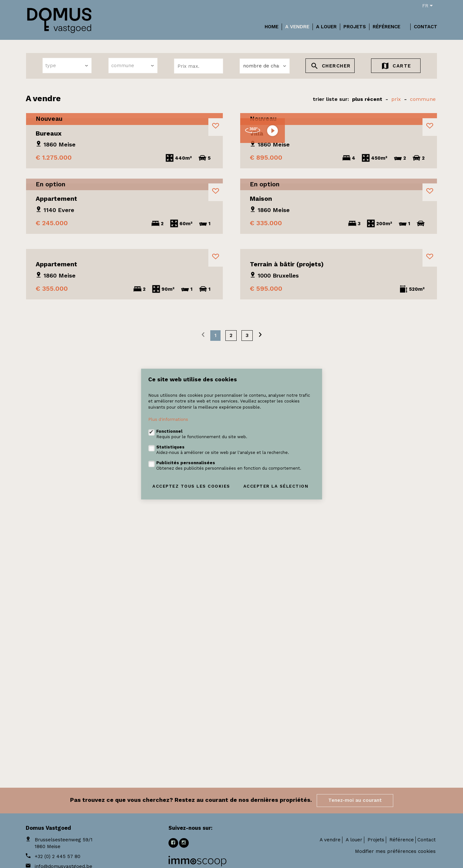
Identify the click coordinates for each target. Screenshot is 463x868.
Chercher (330, 67)
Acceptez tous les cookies (191, 486)
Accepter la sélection (276, 486)
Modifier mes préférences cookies (395, 851)
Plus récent (367, 99)
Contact (426, 27)
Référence (386, 27)
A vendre (297, 27)
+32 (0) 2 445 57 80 (58, 856)
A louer (326, 27)
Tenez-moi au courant (355, 800)
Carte (396, 67)
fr (427, 6)
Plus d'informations (168, 419)
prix (396, 99)
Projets (355, 27)
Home (272, 27)
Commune (423, 99)
